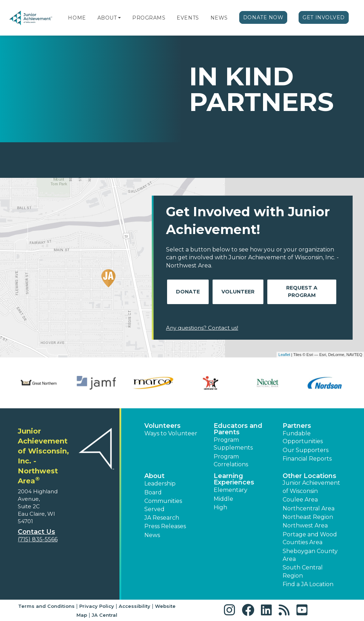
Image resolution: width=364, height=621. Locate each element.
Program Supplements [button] (233, 444)
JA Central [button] (105, 615)
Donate (188, 292)
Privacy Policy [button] (97, 606)
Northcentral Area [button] (309, 508)
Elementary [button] (231, 490)
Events (188, 18)
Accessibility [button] (135, 606)
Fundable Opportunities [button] (303, 437)
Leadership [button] (160, 484)
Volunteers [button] (162, 426)
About (107, 18)
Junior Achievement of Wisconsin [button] (311, 487)
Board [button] (153, 492)
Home (77, 18)
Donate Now (263, 17)
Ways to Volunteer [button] (171, 433)
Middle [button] (223, 499)
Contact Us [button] (36, 532)
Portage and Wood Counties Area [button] (310, 538)
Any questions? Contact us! (202, 328)
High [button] (220, 507)
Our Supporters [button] (306, 450)
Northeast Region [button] (308, 517)
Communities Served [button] (163, 505)
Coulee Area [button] (300, 500)
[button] (119, 18)
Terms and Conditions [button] (46, 606)
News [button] (152, 535)
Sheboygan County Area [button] (310, 555)
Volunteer (238, 292)
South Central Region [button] (303, 571)
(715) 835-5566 (38, 539)
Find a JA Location (308, 584)
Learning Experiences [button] (234, 479)
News (219, 18)
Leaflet (284, 355)
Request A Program (302, 291)
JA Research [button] (162, 518)
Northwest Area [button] (305, 526)
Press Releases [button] (165, 526)
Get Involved (324, 17)
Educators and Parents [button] (238, 429)
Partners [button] (297, 426)
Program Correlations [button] (231, 460)
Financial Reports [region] (307, 459)
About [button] (154, 476)
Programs (149, 18)
